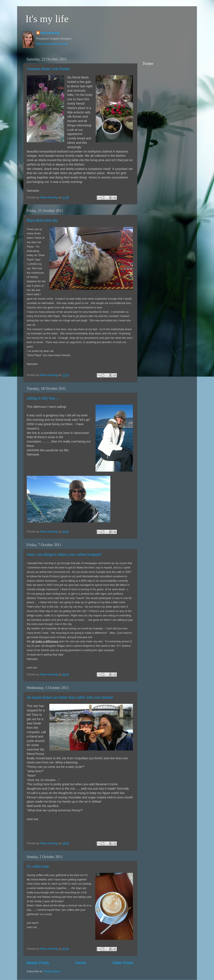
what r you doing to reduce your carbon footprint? (64, 554)
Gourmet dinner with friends (48, 69)
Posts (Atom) (52, 971)
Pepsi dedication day (42, 220)
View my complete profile (52, 44)
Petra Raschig (50, 33)
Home (81, 963)
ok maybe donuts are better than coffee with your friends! (70, 697)
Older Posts (123, 963)
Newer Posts (38, 963)
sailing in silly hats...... (44, 398)
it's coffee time (38, 866)
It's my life (47, 19)
